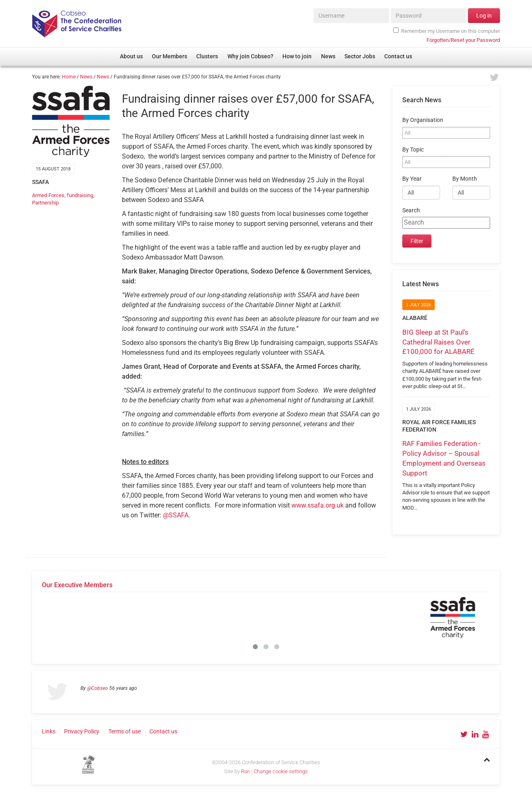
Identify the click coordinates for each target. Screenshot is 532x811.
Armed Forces (48, 195)
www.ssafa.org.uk (318, 505)
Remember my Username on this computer (447, 31)
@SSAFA (176, 515)
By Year (412, 179)
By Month (465, 179)
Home (69, 77)
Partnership (45, 203)
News (86, 77)
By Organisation (423, 120)
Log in (484, 16)
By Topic (413, 150)
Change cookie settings (281, 771)
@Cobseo (97, 688)
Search (411, 210)
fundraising (80, 195)
